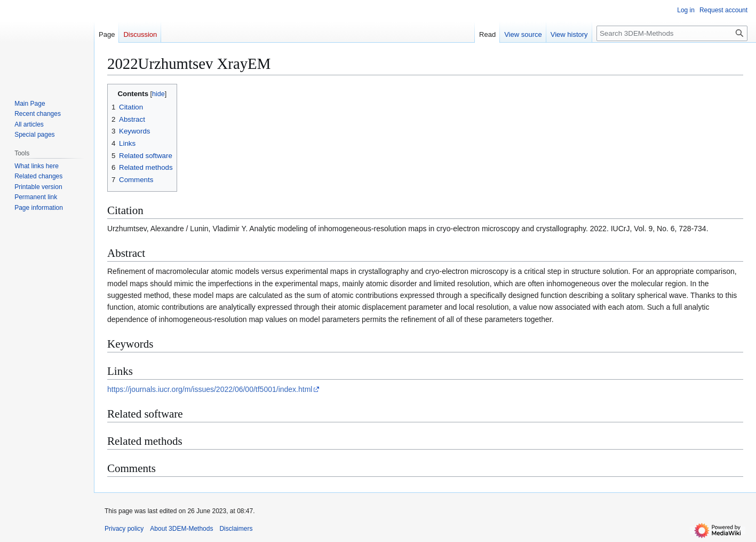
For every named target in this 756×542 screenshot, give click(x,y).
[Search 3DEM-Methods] (672, 33)
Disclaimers (236, 529)
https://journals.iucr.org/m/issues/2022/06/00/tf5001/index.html (210, 389)
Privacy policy (124, 529)
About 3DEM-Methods (181, 529)
